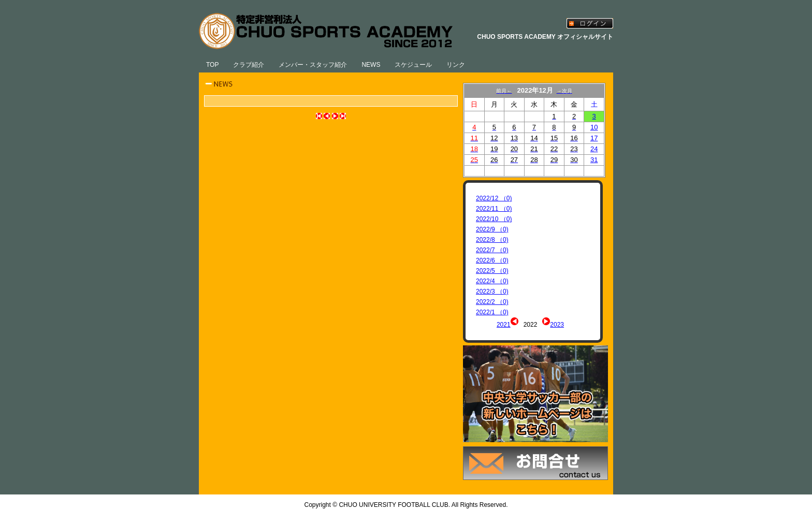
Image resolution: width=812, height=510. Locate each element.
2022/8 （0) (492, 240)
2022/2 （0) (492, 302)
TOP (212, 65)
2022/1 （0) (492, 312)
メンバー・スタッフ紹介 (313, 65)
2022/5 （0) (492, 271)
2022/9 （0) (492, 229)
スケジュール (413, 65)
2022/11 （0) (494, 209)
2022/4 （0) (492, 281)
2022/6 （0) (492, 260)
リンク (456, 65)
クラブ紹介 (249, 65)
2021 (504, 325)
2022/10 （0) (494, 219)
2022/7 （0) (492, 250)
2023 (557, 325)
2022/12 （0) (494, 198)
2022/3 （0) (492, 292)
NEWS (371, 65)
